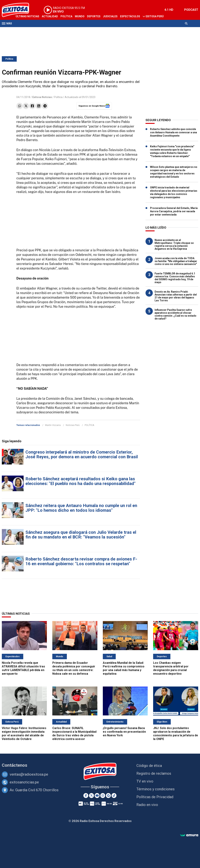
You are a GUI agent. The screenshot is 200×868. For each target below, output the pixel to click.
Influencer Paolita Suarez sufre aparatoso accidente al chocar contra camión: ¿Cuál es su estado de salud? (175, 314)
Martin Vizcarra (53, 425)
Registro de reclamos (154, 773)
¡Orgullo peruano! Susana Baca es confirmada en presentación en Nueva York (124, 732)
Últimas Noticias (27, 16)
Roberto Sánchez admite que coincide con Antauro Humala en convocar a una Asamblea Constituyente (173, 132)
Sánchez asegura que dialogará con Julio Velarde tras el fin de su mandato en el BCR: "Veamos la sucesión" (81, 535)
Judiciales (110, 16)
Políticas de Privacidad (155, 797)
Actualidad (50, 16)
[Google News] (108, 796)
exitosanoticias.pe (24, 782)
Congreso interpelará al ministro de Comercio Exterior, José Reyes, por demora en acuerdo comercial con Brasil (82, 454)
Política (66, 16)
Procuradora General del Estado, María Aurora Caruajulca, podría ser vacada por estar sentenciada (174, 211)
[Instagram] (103, 796)
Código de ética (149, 766)
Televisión (23, 31)
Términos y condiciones (155, 789)
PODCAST (191, 10)
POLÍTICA (89, 425)
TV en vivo (145, 781)
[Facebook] (86, 796)
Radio (37, 31)
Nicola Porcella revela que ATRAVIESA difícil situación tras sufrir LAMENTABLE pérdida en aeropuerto (23, 668)
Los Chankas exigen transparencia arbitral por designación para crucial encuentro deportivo (171, 668)
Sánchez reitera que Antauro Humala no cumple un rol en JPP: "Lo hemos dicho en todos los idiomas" (81, 508)
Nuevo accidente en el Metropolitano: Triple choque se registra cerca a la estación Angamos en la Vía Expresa (174, 244)
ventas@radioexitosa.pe (29, 774)
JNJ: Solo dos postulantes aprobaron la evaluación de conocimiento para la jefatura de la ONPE (176, 734)
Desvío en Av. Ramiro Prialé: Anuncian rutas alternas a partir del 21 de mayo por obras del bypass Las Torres (176, 296)
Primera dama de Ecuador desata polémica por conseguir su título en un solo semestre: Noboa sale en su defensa (74, 668)
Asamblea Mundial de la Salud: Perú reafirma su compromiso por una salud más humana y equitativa (124, 668)
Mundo (80, 16)
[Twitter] (91, 796)
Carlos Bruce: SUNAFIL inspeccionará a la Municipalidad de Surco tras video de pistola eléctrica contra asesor (74, 734)
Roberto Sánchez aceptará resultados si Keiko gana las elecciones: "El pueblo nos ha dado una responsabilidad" (80, 481)
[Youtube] (97, 796)
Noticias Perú (73, 425)
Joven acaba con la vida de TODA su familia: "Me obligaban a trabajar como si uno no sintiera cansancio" (176, 261)
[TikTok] (114, 796)
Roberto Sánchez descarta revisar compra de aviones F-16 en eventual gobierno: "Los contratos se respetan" (81, 561)
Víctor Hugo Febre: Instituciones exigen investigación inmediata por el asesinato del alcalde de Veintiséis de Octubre (24, 734)
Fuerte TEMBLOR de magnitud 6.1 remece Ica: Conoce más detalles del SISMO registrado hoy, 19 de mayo (175, 278)
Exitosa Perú (155, 16)
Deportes (94, 16)
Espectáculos (130, 16)
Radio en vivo (147, 805)
